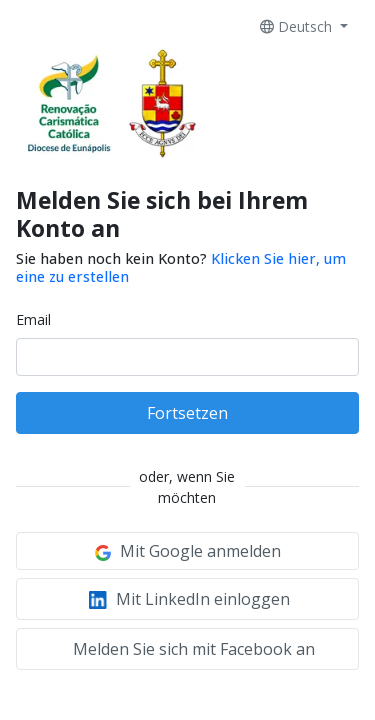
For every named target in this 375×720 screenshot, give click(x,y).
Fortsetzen (187, 413)
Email (33, 319)
